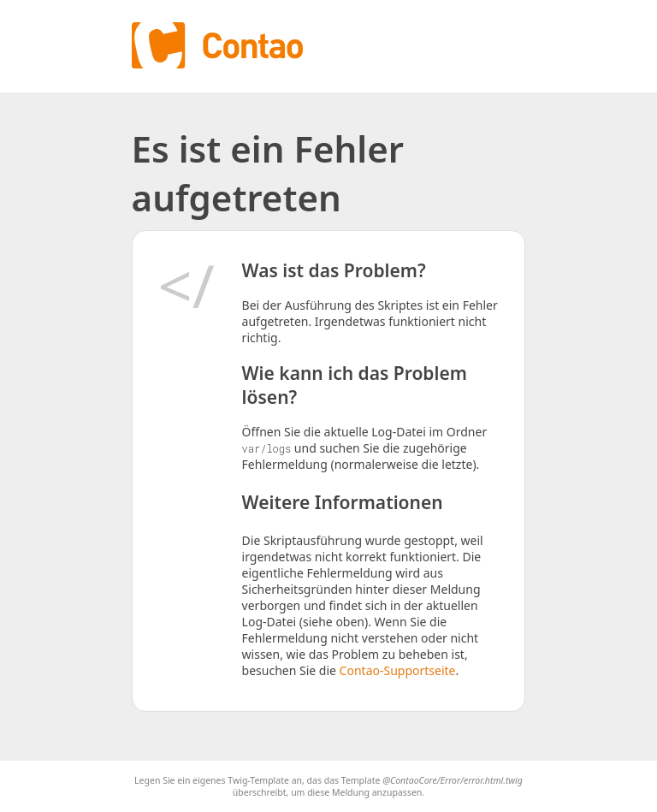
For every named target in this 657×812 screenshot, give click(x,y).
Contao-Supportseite (398, 670)
